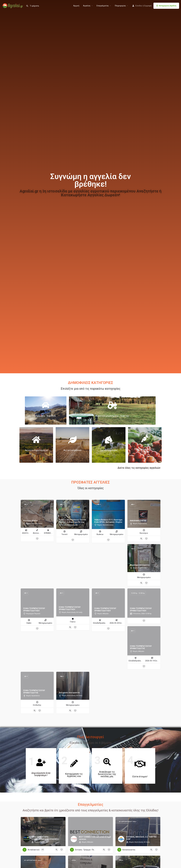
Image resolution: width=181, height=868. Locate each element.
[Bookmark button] (37, 539)
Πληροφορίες (120, 6)
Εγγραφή (148, 6)
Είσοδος (139, 6)
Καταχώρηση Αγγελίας (166, 6)
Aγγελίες (87, 6)
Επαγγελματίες (103, 6)
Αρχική (76, 6)
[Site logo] (13, 5)
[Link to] (46, 411)
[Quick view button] (141, 539)
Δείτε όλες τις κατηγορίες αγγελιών (139, 468)
